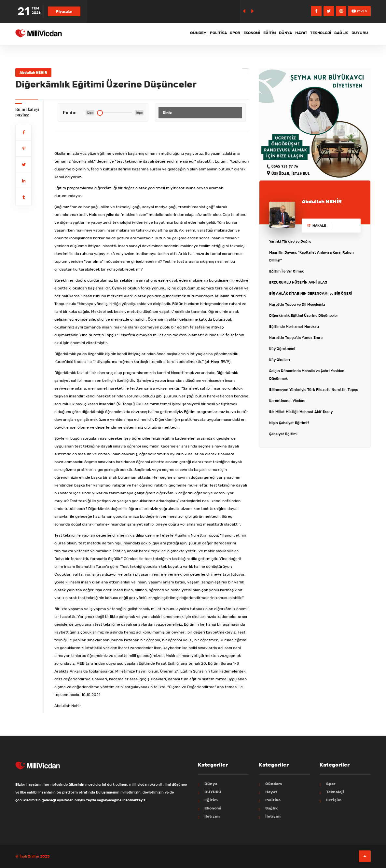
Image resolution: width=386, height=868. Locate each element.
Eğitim (239, 34)
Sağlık (334, 34)
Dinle (167, 113)
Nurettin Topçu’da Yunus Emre (296, 338)
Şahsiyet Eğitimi (283, 434)
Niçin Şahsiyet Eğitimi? (289, 423)
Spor (193, 34)
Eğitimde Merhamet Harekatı (294, 327)
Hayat (282, 34)
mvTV (359, 11)
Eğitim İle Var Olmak (286, 271)
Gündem (145, 34)
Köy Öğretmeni (282, 349)
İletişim (212, 816)
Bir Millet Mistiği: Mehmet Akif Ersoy (301, 412)
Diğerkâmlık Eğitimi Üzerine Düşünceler (304, 315)
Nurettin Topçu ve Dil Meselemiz (297, 304)
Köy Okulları (280, 360)
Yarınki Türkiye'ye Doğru (290, 241)
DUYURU (357, 34)
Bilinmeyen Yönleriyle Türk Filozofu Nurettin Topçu (314, 390)
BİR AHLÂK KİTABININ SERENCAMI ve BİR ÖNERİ (310, 293)
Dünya (261, 34)
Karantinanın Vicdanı (287, 401)
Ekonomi (215, 34)
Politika (170, 34)
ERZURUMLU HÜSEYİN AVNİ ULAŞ (298, 282)
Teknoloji (308, 34)
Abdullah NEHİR (33, 73)
